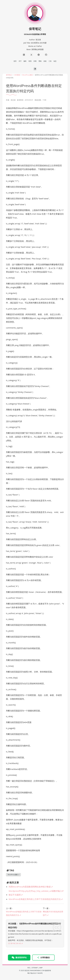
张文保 (27, 970)
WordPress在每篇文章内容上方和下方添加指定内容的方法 (35, 899)
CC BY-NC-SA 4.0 (15, 943)
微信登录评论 (19, 958)
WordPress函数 (13, 875)
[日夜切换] (35, 69)
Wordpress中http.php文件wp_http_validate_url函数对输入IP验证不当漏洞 (36, 893)
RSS (29, 968)
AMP (41, 968)
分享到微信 (43, 957)
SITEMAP (35, 968)
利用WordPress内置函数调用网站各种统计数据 (30, 887)
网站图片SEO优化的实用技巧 (53, 913)
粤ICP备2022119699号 (35, 973)
